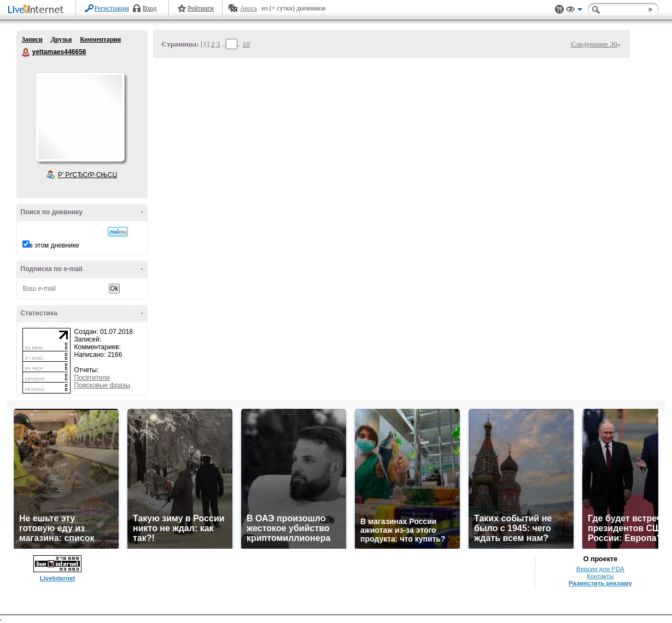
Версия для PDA (600, 569)
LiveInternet (38, 10)
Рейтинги (201, 8)
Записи (32, 39)
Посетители (92, 378)
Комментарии (100, 39)
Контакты (600, 576)
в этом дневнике (54, 245)
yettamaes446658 (26, 52)
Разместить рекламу (600, 583)
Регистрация (112, 8)
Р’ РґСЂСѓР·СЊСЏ (87, 175)
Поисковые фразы (102, 385)
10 (246, 44)
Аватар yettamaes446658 (80, 117)
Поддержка (559, 10)
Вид (574, 11)
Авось (249, 8)
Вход (150, 8)
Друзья (61, 39)
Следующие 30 (594, 44)
